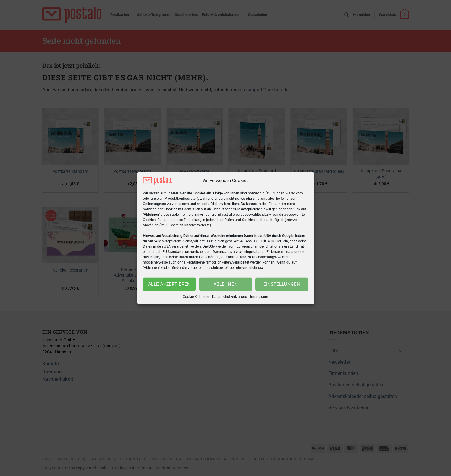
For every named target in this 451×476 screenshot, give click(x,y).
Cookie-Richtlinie (196, 297)
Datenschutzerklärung (230, 297)
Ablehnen (226, 284)
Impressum (259, 297)
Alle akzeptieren (169, 284)
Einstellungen (282, 284)
